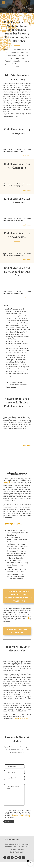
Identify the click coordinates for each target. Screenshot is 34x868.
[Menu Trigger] (3, 3)
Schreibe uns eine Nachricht (17, 631)
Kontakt (22, 847)
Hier (29, 618)
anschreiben (8, 482)
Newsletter (9, 847)
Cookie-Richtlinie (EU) (17, 852)
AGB (27, 847)
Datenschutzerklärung (12, 844)
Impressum (25, 844)
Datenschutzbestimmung (21, 816)
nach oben (27, 156)
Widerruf (13, 850)
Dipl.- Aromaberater (21, 718)
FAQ (16, 847)
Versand (21, 850)
